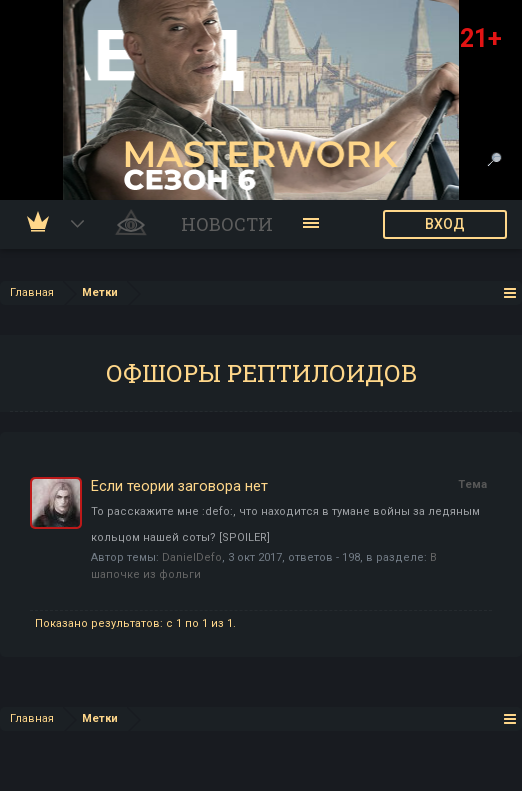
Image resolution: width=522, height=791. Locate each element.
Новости (227, 224)
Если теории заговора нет (179, 486)
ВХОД (445, 224)
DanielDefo (192, 557)
